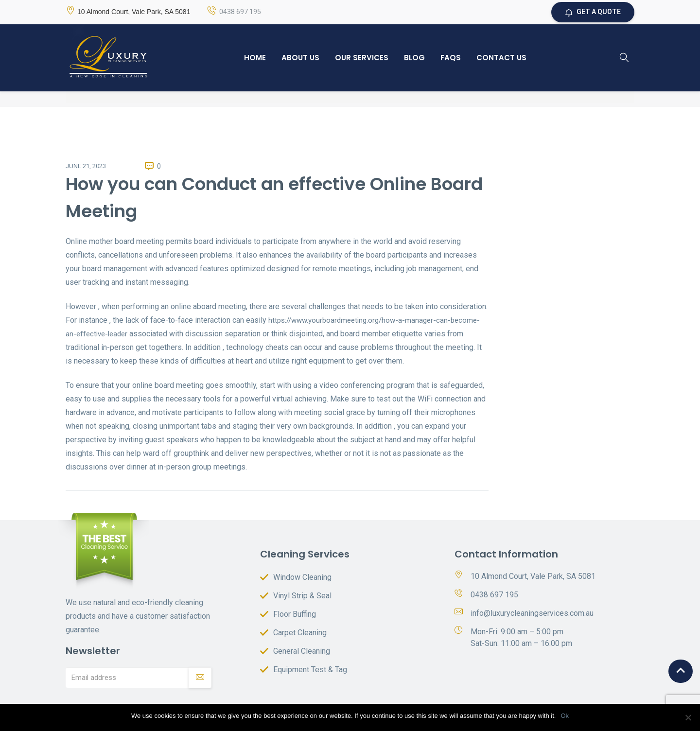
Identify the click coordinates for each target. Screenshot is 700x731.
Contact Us (501, 58)
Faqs (451, 58)
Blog (414, 58)
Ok (565, 716)
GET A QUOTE (593, 13)
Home (255, 58)
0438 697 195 (240, 12)
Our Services (362, 58)
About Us (300, 58)
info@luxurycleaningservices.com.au (532, 613)
